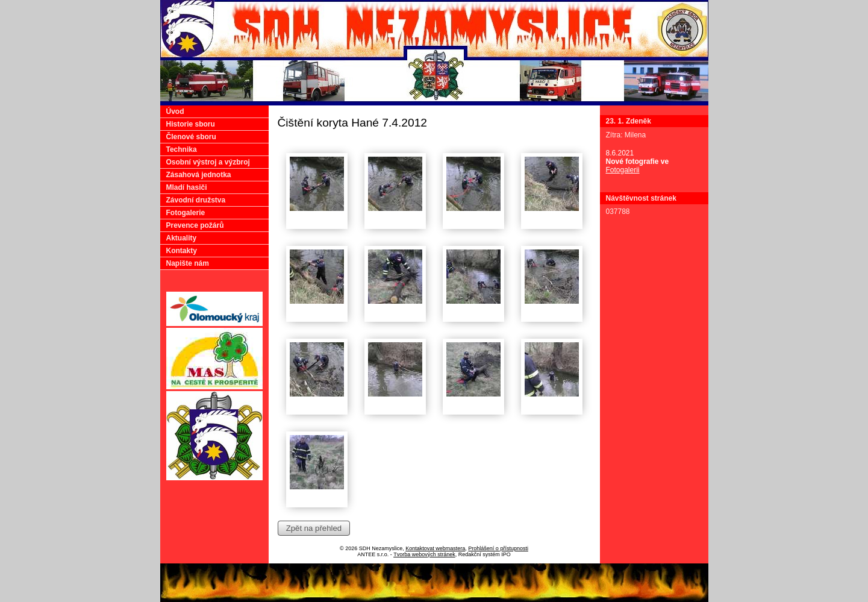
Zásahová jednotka (199, 175)
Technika (182, 149)
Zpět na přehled (314, 528)
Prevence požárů (195, 225)
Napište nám (188, 263)
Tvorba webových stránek (424, 554)
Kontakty (182, 251)
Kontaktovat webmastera (435, 548)
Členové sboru (191, 137)
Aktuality (182, 238)
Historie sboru (191, 124)
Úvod (175, 111)
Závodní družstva (196, 200)
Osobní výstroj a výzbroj (208, 162)
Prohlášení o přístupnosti (498, 548)
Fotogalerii (623, 170)
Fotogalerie (186, 213)
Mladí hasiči (187, 187)
